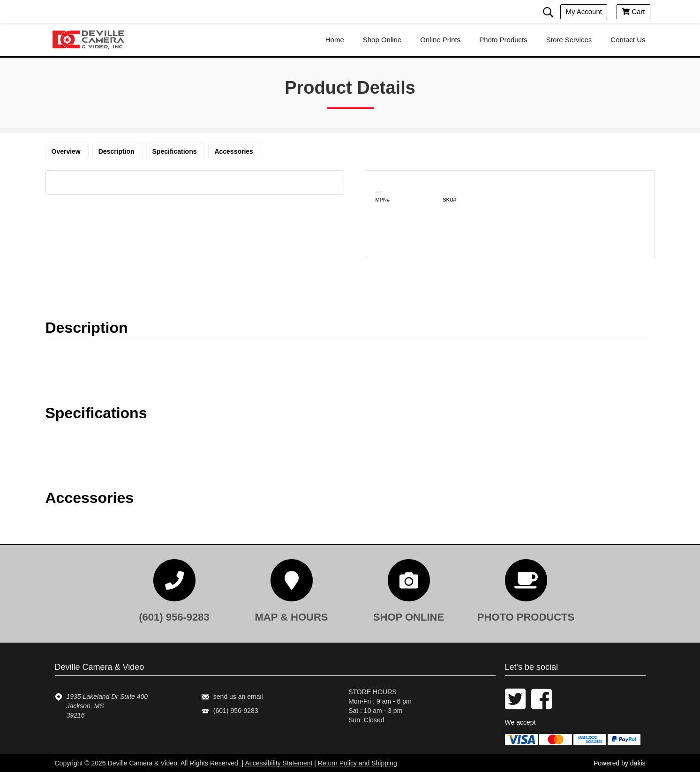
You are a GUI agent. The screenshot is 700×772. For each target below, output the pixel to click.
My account (584, 11)
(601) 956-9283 (236, 711)
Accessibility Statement (278, 763)
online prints (440, 40)
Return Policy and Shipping (358, 763)
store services (569, 40)
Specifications (176, 151)
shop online (382, 40)
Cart (633, 11)
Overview (67, 151)
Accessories (234, 151)
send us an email (238, 697)
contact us (628, 40)
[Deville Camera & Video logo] (92, 40)
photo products (503, 40)
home (335, 40)
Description (117, 151)
